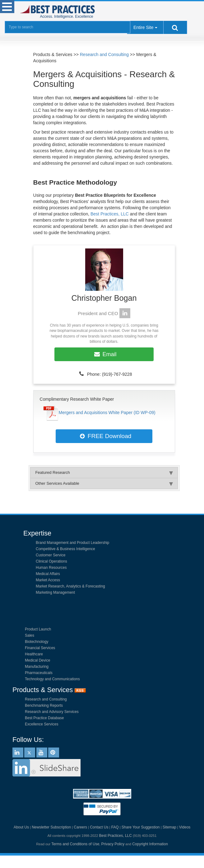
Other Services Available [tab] (104, 484)
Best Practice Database (44, 718)
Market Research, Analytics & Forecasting (70, 586)
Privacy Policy (113, 844)
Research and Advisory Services (52, 712)
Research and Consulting (104, 54)
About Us (21, 827)
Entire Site (144, 27)
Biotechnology (37, 642)
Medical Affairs (48, 574)
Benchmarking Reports (44, 705)
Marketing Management (55, 592)
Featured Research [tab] (104, 473)
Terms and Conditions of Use (75, 844)
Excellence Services (42, 724)
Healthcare (34, 654)
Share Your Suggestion (141, 827)
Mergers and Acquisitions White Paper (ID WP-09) (107, 413)
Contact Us (99, 827)
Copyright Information (150, 844)
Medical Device (37, 660)
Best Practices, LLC (110, 214)
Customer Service (51, 555)
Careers (80, 827)
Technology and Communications (52, 679)
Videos (185, 827)
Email (104, 354)
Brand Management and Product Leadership (72, 543)
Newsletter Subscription (51, 827)
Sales (30, 635)
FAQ (115, 827)
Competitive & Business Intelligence (65, 549)
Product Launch (38, 629)
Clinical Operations (51, 561)
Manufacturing (37, 667)
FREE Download (104, 436)
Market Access (48, 580)
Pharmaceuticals (39, 673)
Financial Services (40, 648)
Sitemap (169, 827)
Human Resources (51, 568)
